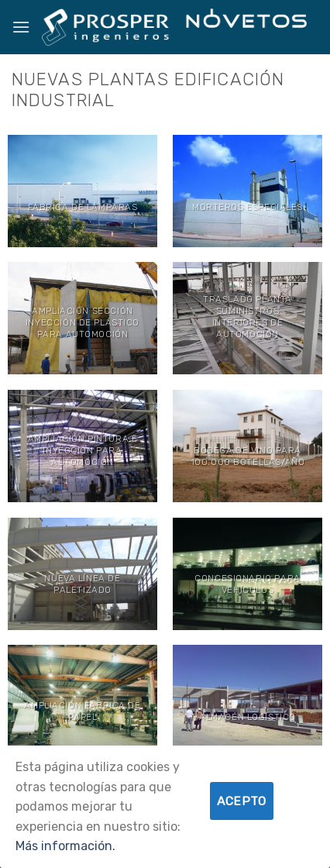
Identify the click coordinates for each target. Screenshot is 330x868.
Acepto (242, 801)
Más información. (65, 846)
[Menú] (21, 27)
